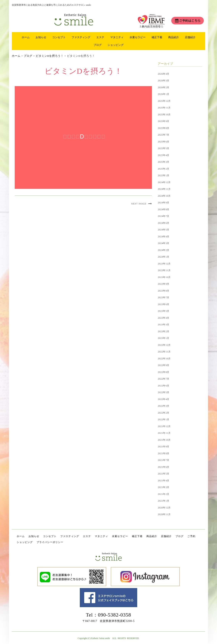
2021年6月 (164, 467)
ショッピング (116, 45)
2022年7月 (164, 379)
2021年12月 (164, 426)
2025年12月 (164, 101)
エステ (100, 37)
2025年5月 (164, 148)
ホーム (26, 37)
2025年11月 (164, 108)
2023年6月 (164, 304)
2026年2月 (164, 87)
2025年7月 (164, 135)
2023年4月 (164, 318)
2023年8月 (164, 291)
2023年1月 (164, 338)
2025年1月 (164, 175)
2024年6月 (164, 223)
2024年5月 (164, 230)
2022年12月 (164, 345)
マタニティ (117, 37)
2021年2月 (164, 494)
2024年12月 (164, 182)
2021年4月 (164, 481)
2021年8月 (164, 453)
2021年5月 (164, 474)
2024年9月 (164, 203)
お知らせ (41, 37)
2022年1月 (164, 419)
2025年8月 (164, 128)
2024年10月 (164, 196)
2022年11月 (164, 352)
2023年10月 (164, 277)
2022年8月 (164, 372)
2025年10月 (164, 115)
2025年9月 (164, 121)
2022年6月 (164, 386)
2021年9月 (164, 447)
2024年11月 (164, 189)
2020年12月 (164, 508)
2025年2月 (164, 169)
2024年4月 (164, 237)
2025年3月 (164, 162)
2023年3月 (164, 325)
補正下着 (157, 37)
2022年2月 (164, 413)
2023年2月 (164, 331)
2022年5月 (164, 392)
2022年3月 (164, 406)
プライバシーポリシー (50, 542)
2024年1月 (164, 257)
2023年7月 (164, 297)
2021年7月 (164, 460)
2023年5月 (164, 311)
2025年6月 (164, 142)
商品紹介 (174, 37)
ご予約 (191, 536)
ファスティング (81, 37)
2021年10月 (164, 440)
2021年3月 (164, 487)
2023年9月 (164, 284)
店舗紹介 (190, 37)
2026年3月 (164, 81)
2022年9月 (164, 365)
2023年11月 (164, 270)
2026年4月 (164, 74)
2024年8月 (164, 209)
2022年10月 (164, 359)
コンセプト (59, 37)
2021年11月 (164, 433)
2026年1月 (164, 94)
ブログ (98, 45)
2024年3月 (164, 243)
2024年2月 (164, 250)
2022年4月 (164, 399)
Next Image (139, 204)
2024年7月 (164, 216)
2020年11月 (164, 514)
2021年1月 (164, 501)
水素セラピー (138, 37)
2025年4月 (164, 155)
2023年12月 (164, 264)
